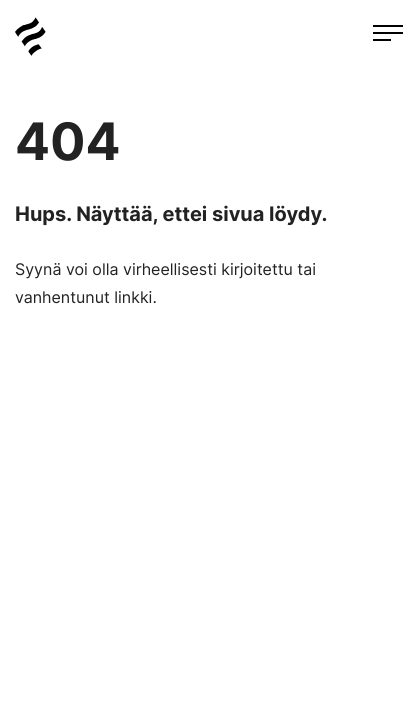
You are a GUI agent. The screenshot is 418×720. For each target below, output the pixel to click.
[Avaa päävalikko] (388, 35)
